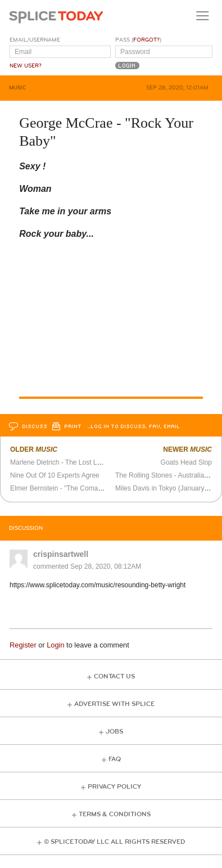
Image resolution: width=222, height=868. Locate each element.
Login (55, 645)
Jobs (114, 732)
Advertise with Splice (114, 704)
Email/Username (35, 40)
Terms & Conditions (115, 814)
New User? (26, 66)
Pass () (138, 40)
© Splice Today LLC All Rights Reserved (114, 842)
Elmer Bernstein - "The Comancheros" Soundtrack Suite (94, 488)
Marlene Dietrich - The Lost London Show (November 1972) (99, 462)
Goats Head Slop (186, 462)
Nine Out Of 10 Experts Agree (55, 475)
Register (23, 645)
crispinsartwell (61, 554)
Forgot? (146, 40)
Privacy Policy (114, 787)
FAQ (115, 759)
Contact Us (114, 676)
